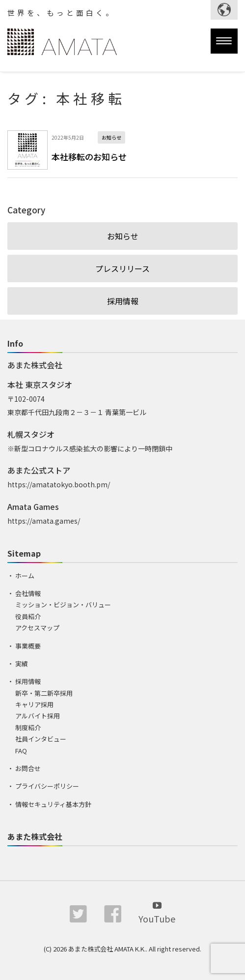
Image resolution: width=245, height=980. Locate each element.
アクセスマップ (37, 628)
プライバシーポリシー (47, 786)
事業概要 (28, 646)
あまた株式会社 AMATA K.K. (107, 949)
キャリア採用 (34, 704)
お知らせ (123, 236)
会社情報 (28, 593)
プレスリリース (122, 268)
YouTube (157, 912)
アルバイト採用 (38, 716)
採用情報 (123, 301)
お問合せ (28, 768)
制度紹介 (28, 728)
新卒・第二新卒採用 (44, 693)
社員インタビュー (41, 739)
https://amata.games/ (44, 521)
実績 (22, 664)
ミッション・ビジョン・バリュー (63, 605)
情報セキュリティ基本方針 (53, 804)
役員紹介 (28, 616)
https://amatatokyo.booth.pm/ (59, 484)
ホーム (25, 576)
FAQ (21, 751)
